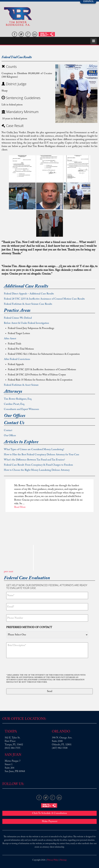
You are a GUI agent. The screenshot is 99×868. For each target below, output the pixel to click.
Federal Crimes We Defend (18, 318)
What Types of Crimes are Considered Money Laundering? (34, 449)
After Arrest (10, 339)
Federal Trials (15, 344)
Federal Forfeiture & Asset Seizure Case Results (28, 304)
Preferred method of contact (29, 627)
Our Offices (10, 436)
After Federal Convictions (17, 359)
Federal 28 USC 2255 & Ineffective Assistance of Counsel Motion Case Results (44, 299)
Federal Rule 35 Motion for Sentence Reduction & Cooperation (40, 380)
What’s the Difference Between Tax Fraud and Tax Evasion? (34, 460)
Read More (20, 507)
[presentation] (30, 666)
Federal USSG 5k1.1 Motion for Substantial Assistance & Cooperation (44, 354)
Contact (8, 430)
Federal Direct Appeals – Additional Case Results (29, 294)
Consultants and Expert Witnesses (21, 409)
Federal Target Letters (19, 333)
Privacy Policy (53, 860)
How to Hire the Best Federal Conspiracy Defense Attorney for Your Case (42, 455)
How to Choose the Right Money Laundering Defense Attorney (37, 470)
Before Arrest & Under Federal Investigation (26, 323)
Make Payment (50, 821)
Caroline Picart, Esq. (14, 404)
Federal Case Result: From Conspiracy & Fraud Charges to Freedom (38, 465)
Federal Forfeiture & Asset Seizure (21, 385)
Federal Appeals (16, 364)
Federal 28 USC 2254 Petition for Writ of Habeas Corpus (37, 375)
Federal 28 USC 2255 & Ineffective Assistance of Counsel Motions (42, 370)
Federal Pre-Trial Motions (21, 349)
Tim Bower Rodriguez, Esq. (18, 399)
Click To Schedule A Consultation (50, 813)
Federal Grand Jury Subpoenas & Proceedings (31, 328)
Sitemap (63, 860)
